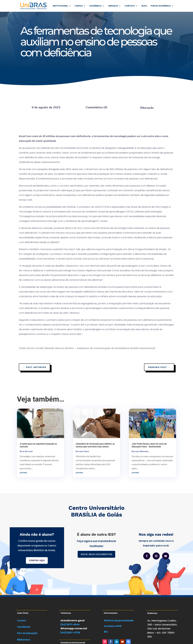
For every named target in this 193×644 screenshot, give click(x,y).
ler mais (23, 472)
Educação (147, 107)
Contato (130, 6)
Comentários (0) (96, 107)
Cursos (79, 6)
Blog (144, 6)
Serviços (113, 6)
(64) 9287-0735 (70, 633)
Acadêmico (95, 6)
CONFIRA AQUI (37, 560)
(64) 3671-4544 (70, 624)
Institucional (60, 6)
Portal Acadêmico (161, 6)
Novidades (144, 451)
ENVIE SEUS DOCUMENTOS (96, 554)
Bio (106, 632)
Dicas (22, 451)
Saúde (87, 451)
